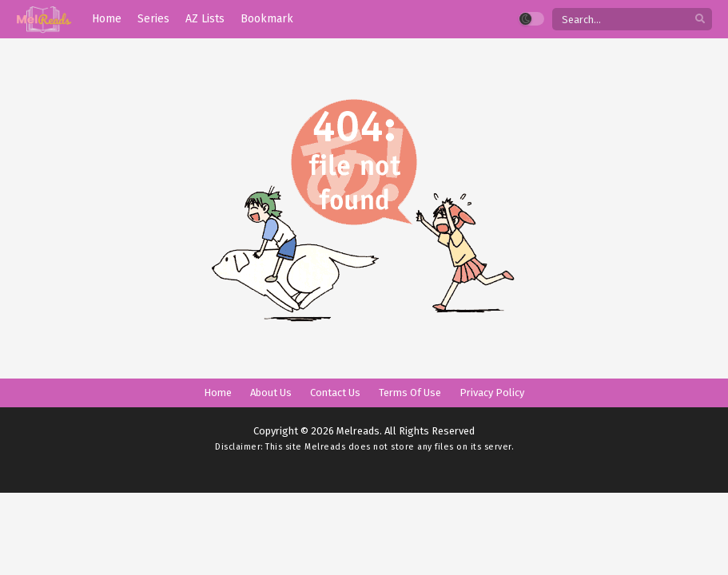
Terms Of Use (410, 393)
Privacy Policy (492, 393)
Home (218, 393)
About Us (271, 393)
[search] (700, 20)
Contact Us (335, 393)
